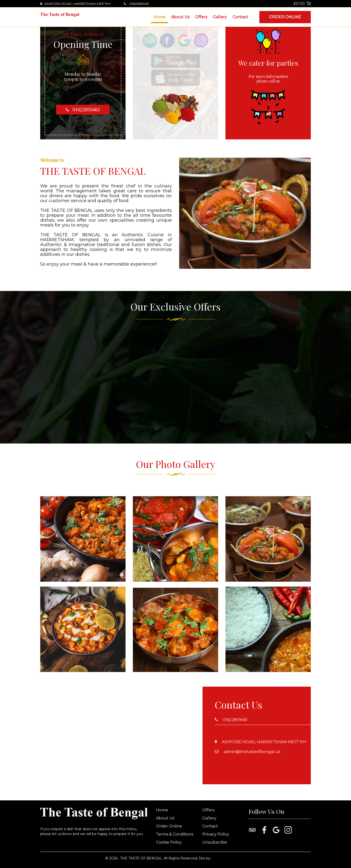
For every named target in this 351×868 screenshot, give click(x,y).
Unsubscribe (215, 842)
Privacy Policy (216, 834)
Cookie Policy (169, 842)
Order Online (285, 17)
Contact (240, 17)
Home (160, 17)
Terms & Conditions (175, 834)
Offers (201, 17)
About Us (180, 17)
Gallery (220, 17)
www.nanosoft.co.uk (229, 858)
